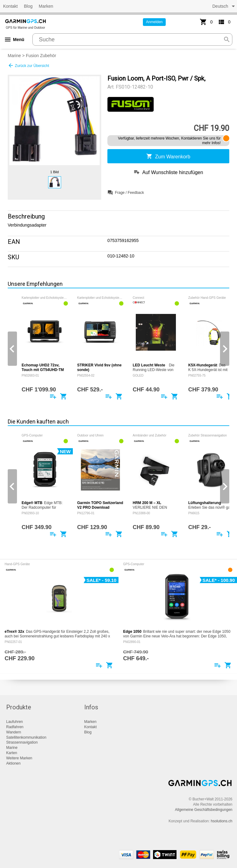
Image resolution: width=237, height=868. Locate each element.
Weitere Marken (19, 758)
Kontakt (10, 6)
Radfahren (15, 727)
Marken (46, 6)
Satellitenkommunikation (26, 737)
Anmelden (154, 22)
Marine (14, 56)
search (227, 40)
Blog (28, 6)
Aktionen (13, 763)
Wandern (14, 732)
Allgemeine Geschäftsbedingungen (204, 810)
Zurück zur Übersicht (28, 65)
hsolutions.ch (222, 821)
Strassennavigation (22, 742)
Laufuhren (15, 722)
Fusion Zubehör (41, 56)
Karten (12, 753)
